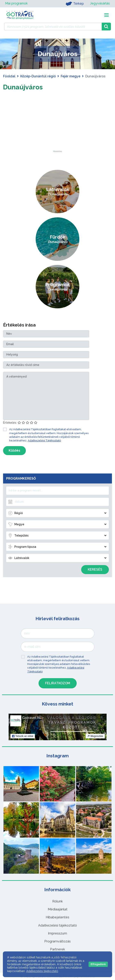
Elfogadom (98, 964)
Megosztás (95, 736)
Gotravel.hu (32, 718)
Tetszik (23, 736)
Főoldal (9, 76)
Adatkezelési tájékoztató (57, 925)
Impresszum (57, 933)
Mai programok (17, 4)
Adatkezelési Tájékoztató (44, 441)
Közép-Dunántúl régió (38, 76)
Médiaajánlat (58, 909)
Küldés (14, 451)
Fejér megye (71, 76)
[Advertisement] (58, 125)
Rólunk (57, 901)
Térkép (75, 4)
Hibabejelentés (57, 917)
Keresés (95, 569)
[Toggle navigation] (106, 15)
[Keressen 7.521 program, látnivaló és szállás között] (53, 27)
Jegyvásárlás (100, 4)
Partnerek (57, 949)
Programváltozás (57, 941)
